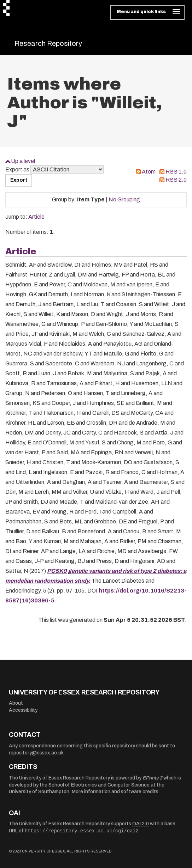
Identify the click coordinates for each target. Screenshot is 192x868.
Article (36, 217)
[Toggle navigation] (147, 12)
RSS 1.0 (176, 172)
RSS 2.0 (176, 180)
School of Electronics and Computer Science (99, 785)
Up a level (23, 161)
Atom (149, 172)
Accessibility (23, 710)
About (16, 703)
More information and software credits (115, 792)
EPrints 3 (152, 778)
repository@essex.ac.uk (36, 753)
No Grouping (124, 199)
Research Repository (48, 43)
